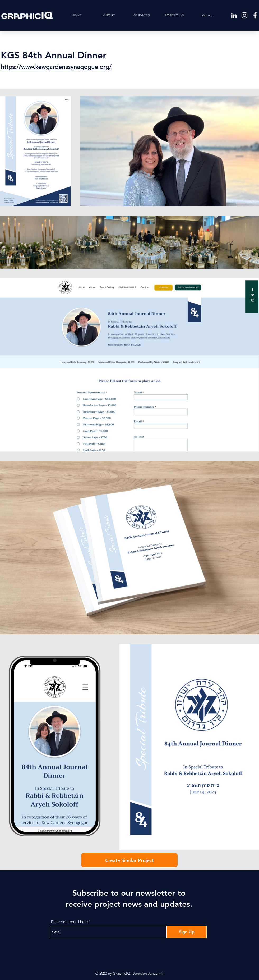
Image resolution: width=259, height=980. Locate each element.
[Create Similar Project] (129, 860)
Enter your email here (69, 922)
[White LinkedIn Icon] (234, 15)
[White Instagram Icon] (244, 15)
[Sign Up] (187, 932)
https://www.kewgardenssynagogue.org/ (56, 67)
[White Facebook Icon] (255, 15)
